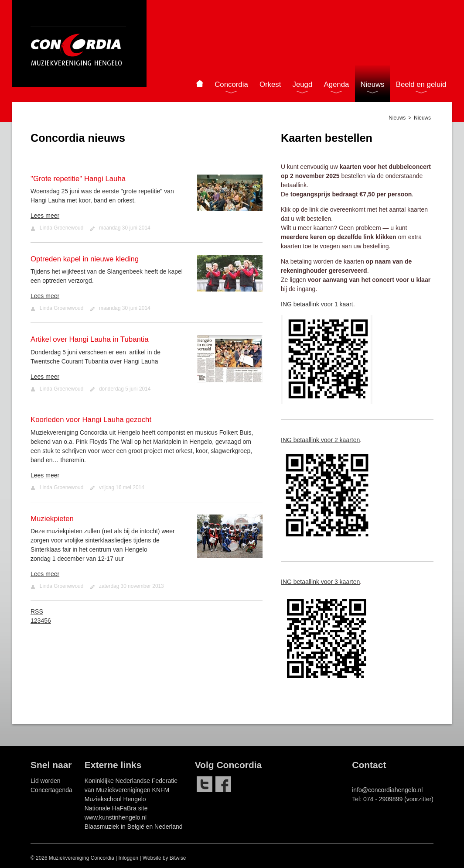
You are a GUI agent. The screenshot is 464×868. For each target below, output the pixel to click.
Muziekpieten (52, 519)
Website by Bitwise (164, 858)
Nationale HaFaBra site (116, 808)
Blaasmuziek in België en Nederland (134, 827)
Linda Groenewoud (61, 228)
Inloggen (129, 858)
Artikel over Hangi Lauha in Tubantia (90, 339)
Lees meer (45, 216)
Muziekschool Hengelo (115, 799)
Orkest (270, 84)
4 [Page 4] (42, 621)
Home (200, 84)
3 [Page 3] (39, 621)
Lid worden (46, 781)
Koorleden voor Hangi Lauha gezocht (91, 420)
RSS (37, 611)
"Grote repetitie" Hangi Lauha (78, 179)
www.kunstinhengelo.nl (116, 817)
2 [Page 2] (36, 621)
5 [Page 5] (46, 621)
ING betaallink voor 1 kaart (317, 304)
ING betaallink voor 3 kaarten (320, 582)
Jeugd (303, 84)
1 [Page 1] (32, 621)
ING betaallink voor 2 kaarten (320, 440)
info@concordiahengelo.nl (387, 790)
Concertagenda (51, 790)
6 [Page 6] (49, 621)
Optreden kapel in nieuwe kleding (85, 259)
